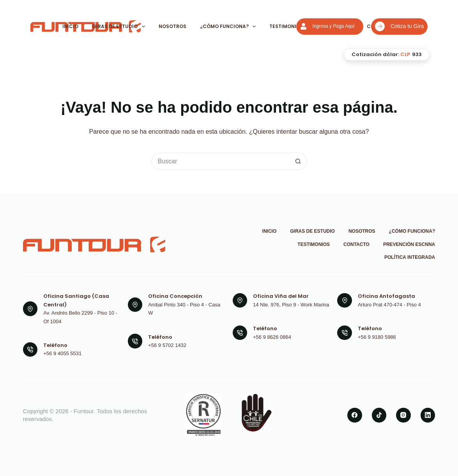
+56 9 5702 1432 (167, 345)
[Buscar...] (220, 161)
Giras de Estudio (119, 27)
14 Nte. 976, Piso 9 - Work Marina (291, 305)
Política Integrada (410, 257)
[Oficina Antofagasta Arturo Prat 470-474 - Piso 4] (345, 301)
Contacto (356, 244)
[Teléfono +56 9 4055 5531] (30, 350)
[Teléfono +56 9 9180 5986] (345, 333)
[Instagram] (403, 415)
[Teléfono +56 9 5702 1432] (135, 341)
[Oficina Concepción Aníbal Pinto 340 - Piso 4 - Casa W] (135, 305)
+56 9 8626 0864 (272, 337)
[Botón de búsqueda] (298, 161)
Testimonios (286, 26)
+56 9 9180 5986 (377, 337)
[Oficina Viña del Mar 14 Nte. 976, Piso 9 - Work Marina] (240, 301)
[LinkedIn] (428, 415)
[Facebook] (355, 415)
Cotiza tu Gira (400, 26)
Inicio (70, 26)
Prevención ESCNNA (409, 244)
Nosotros (172, 26)
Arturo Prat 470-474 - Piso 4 (389, 305)
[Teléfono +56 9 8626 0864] (240, 333)
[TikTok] (379, 415)
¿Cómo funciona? (228, 27)
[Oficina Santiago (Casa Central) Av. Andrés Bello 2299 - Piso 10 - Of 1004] (30, 309)
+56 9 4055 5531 (62, 353)
